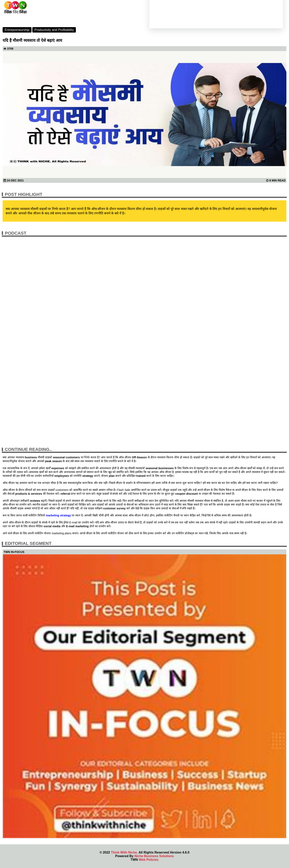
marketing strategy (58, 515)
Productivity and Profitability (54, 30)
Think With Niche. (124, 852)
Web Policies (149, 860)
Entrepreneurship (17, 30)
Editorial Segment (28, 543)
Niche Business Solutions (154, 856)
